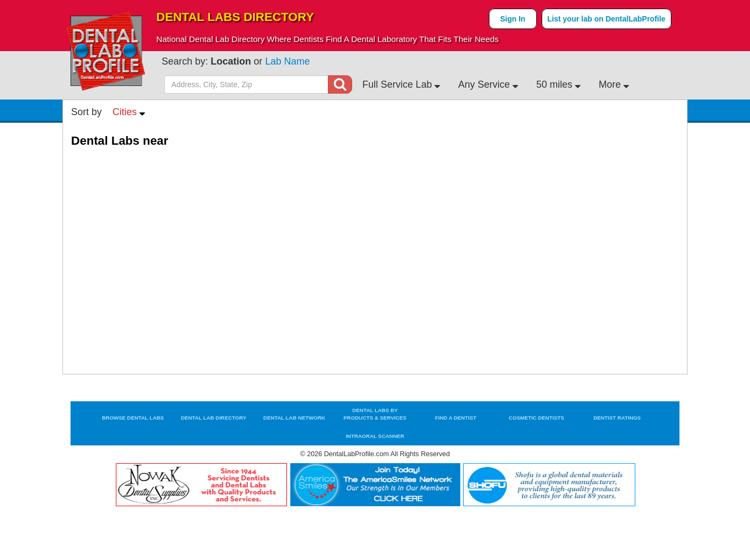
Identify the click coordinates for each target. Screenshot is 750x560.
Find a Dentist (456, 418)
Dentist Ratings (617, 418)
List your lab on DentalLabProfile (607, 19)
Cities (129, 112)
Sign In (513, 19)
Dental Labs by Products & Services (375, 414)
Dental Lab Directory (214, 418)
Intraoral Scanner (375, 436)
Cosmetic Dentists (537, 418)
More (614, 84)
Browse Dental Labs (133, 418)
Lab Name (287, 61)
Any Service (488, 84)
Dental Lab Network (294, 418)
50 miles (558, 84)
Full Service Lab (401, 84)
